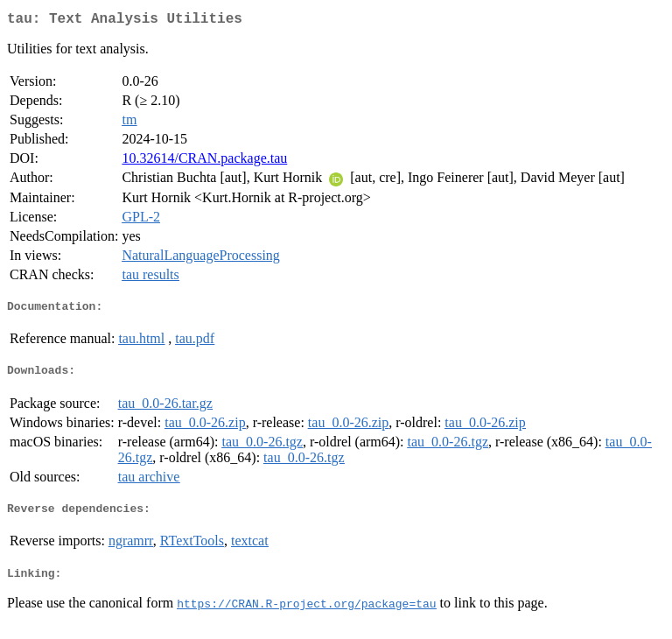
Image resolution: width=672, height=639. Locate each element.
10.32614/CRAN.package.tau (204, 162)
